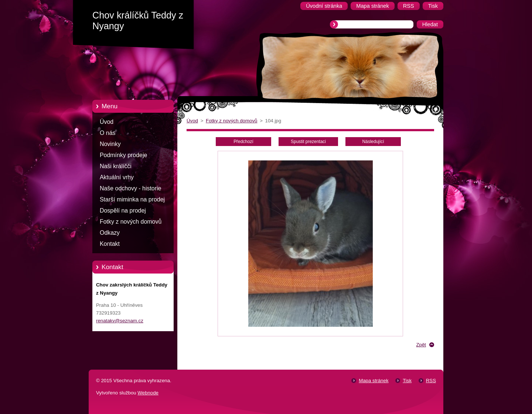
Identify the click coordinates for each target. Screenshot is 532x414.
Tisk (407, 381)
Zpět (421, 345)
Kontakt (110, 244)
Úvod (107, 122)
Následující (373, 142)
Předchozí (243, 142)
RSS (431, 381)
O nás (108, 133)
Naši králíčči (116, 166)
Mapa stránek (374, 381)
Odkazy (110, 233)
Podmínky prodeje (123, 155)
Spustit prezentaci (308, 142)
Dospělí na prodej (123, 211)
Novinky (110, 144)
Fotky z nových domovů (131, 222)
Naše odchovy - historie (130, 188)
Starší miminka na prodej (132, 199)
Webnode (148, 393)
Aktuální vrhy (117, 177)
